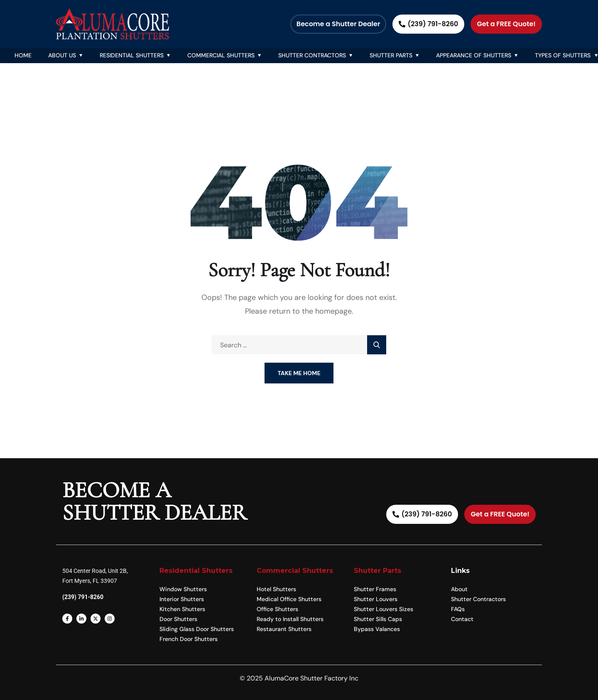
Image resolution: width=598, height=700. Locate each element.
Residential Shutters (132, 55)
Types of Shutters (563, 55)
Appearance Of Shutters (474, 55)
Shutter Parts (391, 55)
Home (23, 55)
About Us (62, 55)
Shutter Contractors (312, 55)
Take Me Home (299, 373)
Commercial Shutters (221, 55)
